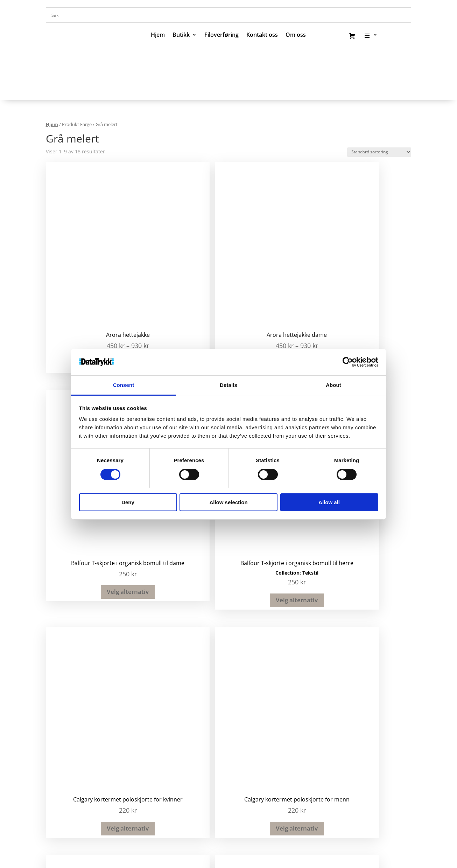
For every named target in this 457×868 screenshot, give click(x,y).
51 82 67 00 (159, 694)
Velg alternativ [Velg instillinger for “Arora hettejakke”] (88, 283)
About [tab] (333, 385)
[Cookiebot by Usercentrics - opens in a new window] (348, 362)
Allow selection (228, 502)
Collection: (354, 270)
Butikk (181, 35)
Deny (128, 502)
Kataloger (251, 703)
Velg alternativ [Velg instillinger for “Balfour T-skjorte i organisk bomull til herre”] (362, 297)
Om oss (84, 829)
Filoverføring (222, 35)
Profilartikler (256, 694)
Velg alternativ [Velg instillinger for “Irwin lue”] (88, 580)
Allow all (329, 502)
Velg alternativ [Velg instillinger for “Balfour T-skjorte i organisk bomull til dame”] (270, 289)
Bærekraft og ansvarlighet (256, 829)
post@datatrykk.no (170, 701)
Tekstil (375, 270)
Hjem (158, 35)
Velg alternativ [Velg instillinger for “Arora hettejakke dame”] (179, 283)
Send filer (145, 829)
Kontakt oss (262, 35)
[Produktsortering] (379, 152)
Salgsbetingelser (199, 829)
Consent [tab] (124, 385)
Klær (245, 721)
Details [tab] (229, 385)
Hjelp (171, 829)
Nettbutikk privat (262, 730)
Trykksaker (253, 712)
